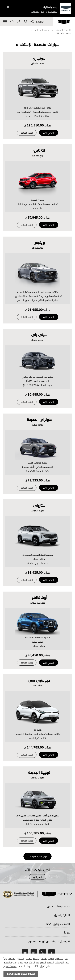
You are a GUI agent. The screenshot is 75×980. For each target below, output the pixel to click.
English (40, 22)
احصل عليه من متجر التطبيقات (44, 12)
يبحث (26, 21)
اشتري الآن (49, 133)
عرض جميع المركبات (37, 856)
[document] (37, 967)
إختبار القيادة (27, 133)
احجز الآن (38, 877)
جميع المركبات (42, 30)
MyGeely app (50, 7)
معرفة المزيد (10, 966)
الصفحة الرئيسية (63, 30)
